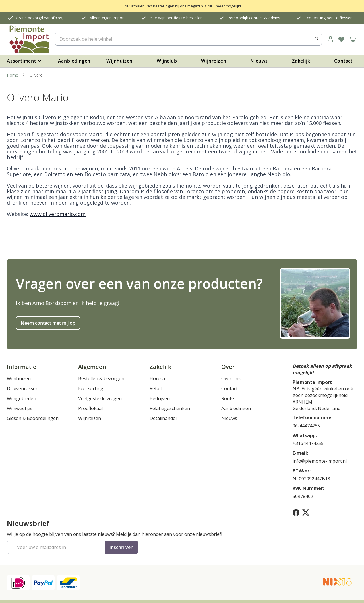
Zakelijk (301, 61)
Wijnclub (167, 61)
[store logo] (29, 39)
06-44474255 (306, 426)
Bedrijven (160, 398)
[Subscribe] (121, 547)
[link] (330, 39)
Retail (156, 388)
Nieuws (259, 61)
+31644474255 (308, 443)
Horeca (157, 378)
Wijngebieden (21, 398)
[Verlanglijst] (341, 39)
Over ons (231, 378)
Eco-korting (91, 388)
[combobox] (188, 39)
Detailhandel (163, 418)
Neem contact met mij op (48, 323)
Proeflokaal (90, 408)
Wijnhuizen (119, 61)
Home (13, 75)
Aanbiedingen (74, 61)
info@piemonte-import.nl (320, 461)
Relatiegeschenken (170, 408)
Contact (343, 61)
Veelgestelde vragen (100, 398)
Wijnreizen (214, 61)
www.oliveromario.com (58, 214)
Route (228, 398)
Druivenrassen (23, 388)
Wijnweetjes (20, 408)
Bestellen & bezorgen (101, 378)
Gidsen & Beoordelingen (33, 418)
